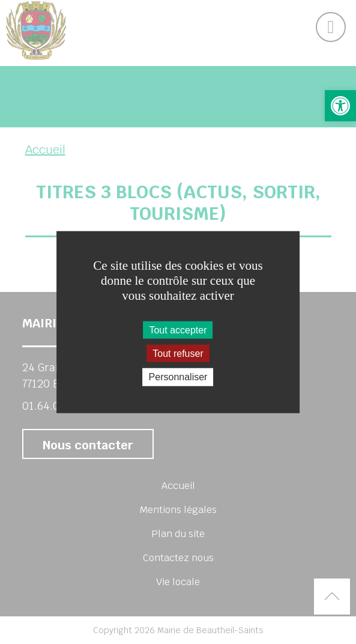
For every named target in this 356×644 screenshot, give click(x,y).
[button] (340, 106)
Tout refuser (178, 354)
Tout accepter (178, 330)
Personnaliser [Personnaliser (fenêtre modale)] (178, 377)
